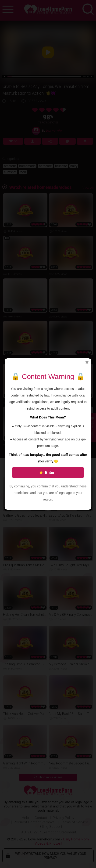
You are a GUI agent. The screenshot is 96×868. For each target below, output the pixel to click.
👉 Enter (47, 473)
